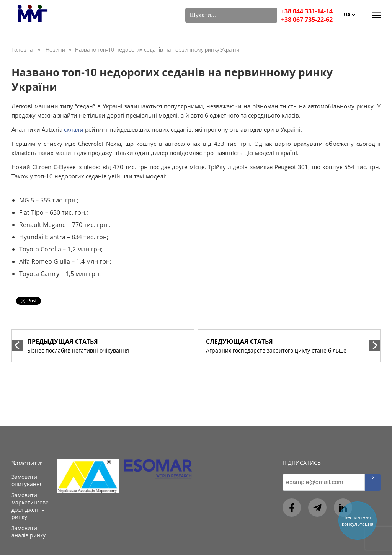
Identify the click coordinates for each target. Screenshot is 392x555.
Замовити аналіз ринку (29, 532)
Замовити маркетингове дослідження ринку (30, 506)
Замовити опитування (27, 480)
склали (74, 129)
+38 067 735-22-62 (307, 20)
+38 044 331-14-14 (307, 11)
